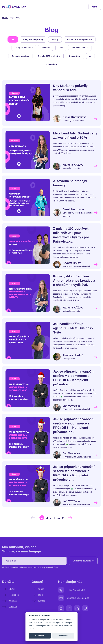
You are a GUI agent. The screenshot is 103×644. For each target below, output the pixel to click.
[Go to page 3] (51, 518)
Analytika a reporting (33, 39)
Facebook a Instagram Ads (80, 39)
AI (90, 56)
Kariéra (38, 609)
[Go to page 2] (47, 518)
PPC (61, 48)
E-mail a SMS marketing (49, 56)
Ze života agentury (20, 56)
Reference (10, 603)
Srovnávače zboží (80, 48)
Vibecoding (52, 64)
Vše (13, 39)
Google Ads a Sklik (24, 48)
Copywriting (75, 56)
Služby (9, 597)
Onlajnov (46, 48)
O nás (38, 597)
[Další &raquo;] (70, 518)
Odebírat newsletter (83, 569)
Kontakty (10, 609)
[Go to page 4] (54, 518)
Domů (5, 18)
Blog (37, 603)
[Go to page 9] (63, 518)
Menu (95, 7)
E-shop (55, 39)
